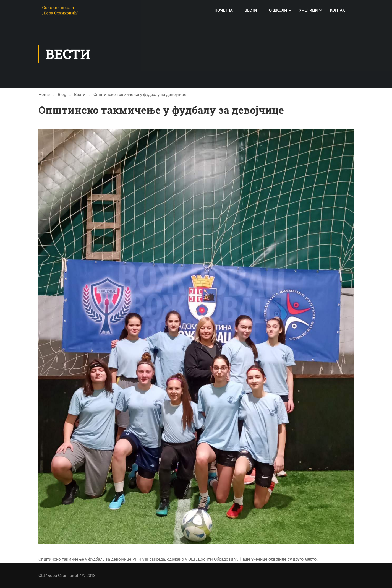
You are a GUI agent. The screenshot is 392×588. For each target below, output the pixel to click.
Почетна (224, 10)
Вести (251, 10)
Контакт (338, 10)
